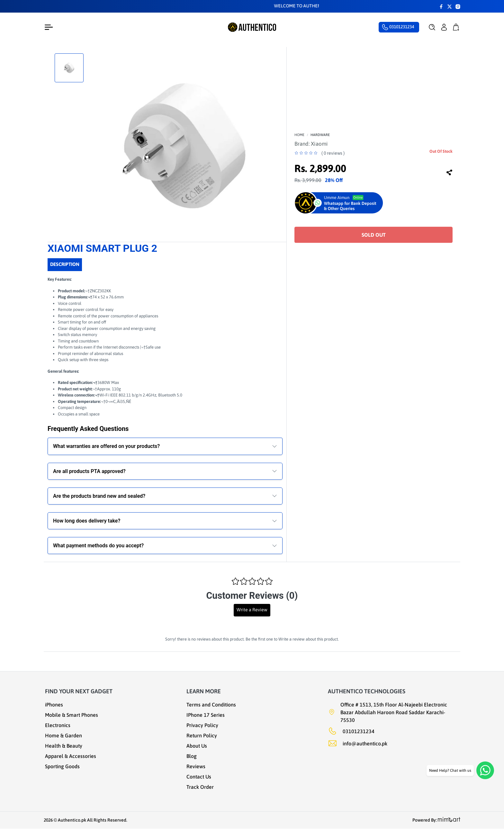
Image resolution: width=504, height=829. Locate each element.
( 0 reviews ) (333, 153)
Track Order (200, 787)
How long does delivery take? (87, 521)
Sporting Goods (62, 766)
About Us (197, 746)
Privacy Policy (202, 725)
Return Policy (202, 735)
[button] (432, 27)
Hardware (320, 135)
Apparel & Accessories (71, 756)
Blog (192, 756)
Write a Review (252, 610)
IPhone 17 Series (206, 715)
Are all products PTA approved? (89, 471)
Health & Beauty (64, 746)
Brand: (311, 144)
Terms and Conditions (211, 705)
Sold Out (374, 235)
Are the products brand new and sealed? (99, 496)
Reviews (196, 766)
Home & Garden (63, 735)
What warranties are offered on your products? (106, 446)
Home (299, 135)
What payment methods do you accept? (98, 546)
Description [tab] (65, 264)
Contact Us (199, 777)
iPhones (54, 705)
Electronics (58, 725)
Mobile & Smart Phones (72, 715)
